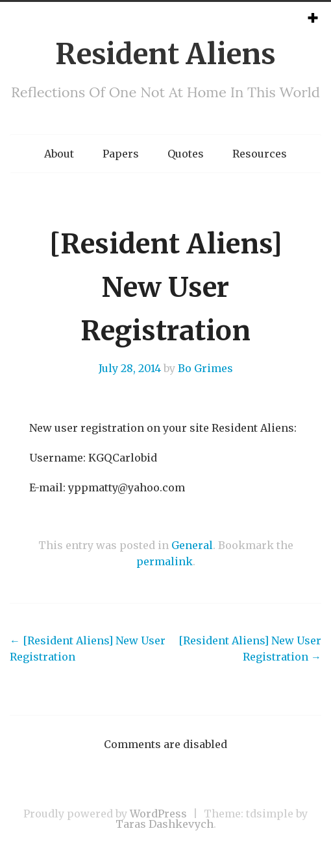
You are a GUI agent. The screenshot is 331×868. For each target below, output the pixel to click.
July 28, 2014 (130, 368)
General (192, 545)
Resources (260, 154)
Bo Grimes (205, 368)
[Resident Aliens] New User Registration (88, 649)
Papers (121, 154)
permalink (165, 561)
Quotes (186, 154)
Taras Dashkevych (165, 824)
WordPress (158, 814)
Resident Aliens (165, 54)
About (59, 154)
